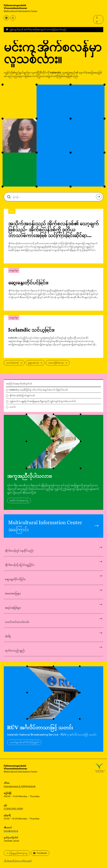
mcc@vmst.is (11, 831)
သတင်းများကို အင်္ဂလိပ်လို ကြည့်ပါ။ (24, 742)
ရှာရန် (99, 197)
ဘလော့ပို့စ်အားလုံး (58, 363)
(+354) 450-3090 (13, 809)
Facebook (40, 853)
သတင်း (13, 407)
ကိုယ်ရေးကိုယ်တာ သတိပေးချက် (18, 861)
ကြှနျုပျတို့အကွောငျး (17, 853)
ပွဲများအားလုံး (35, 363)
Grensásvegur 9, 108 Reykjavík (20, 786)
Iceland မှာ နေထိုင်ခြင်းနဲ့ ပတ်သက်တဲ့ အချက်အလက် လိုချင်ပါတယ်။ (39, 390)
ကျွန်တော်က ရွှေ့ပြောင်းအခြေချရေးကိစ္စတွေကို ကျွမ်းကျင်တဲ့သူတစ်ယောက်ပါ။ (43, 401)
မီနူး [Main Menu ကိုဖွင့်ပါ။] (98, 19)
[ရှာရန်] (13, 18)
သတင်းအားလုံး (14, 363)
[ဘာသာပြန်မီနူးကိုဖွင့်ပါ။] (6, 18)
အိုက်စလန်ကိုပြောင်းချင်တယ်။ (22, 395)
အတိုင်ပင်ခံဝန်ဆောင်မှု (19, 500)
